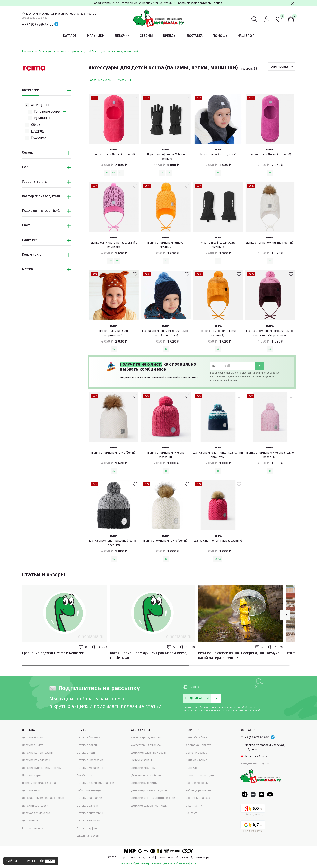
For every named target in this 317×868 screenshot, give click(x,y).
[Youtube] (270, 794)
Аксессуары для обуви (146, 745)
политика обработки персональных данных (147, 863)
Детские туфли (87, 828)
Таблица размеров (199, 790)
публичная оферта (185, 863)
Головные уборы (47, 112)
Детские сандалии (89, 798)
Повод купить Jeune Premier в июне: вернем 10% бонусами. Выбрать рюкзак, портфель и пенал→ (159, 3)
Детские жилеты (34, 745)
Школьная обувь (88, 836)
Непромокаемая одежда (39, 783)
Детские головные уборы (149, 753)
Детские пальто (33, 790)
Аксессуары (49, 51)
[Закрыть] (293, 3)
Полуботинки (86, 775)
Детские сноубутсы (90, 813)
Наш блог (246, 36)
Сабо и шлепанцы (89, 790)
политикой (260, 373)
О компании (194, 806)
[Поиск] (255, 19)
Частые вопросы (197, 783)
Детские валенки (88, 745)
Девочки (122, 36)
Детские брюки (33, 737)
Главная (30, 51)
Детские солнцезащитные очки (153, 798)
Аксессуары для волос (146, 737)
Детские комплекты (36, 760)
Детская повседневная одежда (43, 798)
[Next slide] (285, 615)
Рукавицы (42, 118)
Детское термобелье (36, 813)
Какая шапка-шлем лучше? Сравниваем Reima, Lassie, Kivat (149, 655)
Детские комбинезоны (38, 753)
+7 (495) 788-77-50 (38, 24)
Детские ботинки (88, 737)
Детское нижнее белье (147, 775)
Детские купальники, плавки (42, 768)
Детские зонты (142, 760)
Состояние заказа (198, 798)
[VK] (262, 794)
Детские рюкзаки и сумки (149, 790)
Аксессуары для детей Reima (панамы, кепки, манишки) (99, 51)
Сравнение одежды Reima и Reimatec (53, 653)
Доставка (195, 36)
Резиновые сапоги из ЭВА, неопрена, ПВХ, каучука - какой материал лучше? (240, 655)
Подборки (39, 138)
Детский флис (32, 821)
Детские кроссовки (90, 760)
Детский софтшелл (35, 806)
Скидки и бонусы (198, 760)
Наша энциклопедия (200, 775)
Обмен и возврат (197, 753)
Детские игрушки (143, 768)
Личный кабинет (197, 737)
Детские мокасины (90, 768)
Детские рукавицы (144, 783)
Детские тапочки (88, 821)
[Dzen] (253, 794)
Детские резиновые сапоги (95, 783)
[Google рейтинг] (253, 827)
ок (50, 861)
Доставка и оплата (199, 745)
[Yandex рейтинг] (253, 811)
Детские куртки (33, 775)
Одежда (38, 131)
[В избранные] (135, 98)
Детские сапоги (87, 806)
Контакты (192, 813)
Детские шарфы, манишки (150, 806)
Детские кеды (86, 753)
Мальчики (96, 36)
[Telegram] (56, 24)
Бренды (170, 36)
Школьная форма (34, 828)
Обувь (36, 125)
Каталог (70, 36)
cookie (39, 861)
